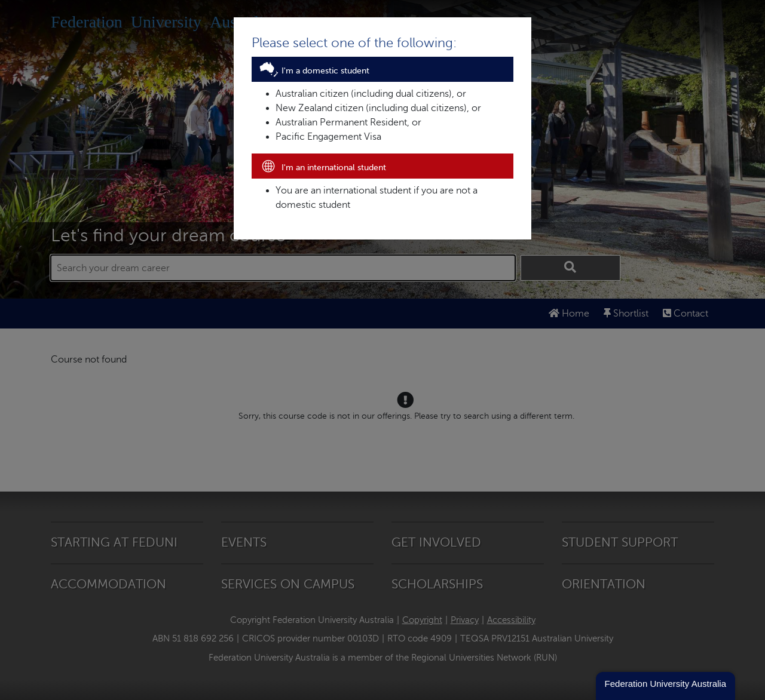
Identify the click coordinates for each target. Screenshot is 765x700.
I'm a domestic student (313, 70)
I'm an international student (322, 167)
